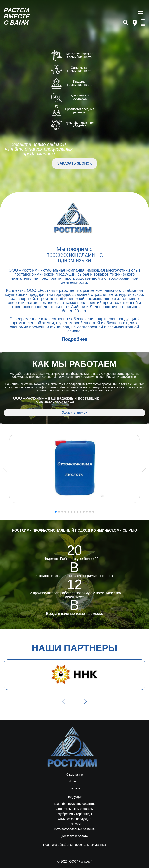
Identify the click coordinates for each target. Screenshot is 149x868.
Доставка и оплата (74, 836)
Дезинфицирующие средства (74, 804)
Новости (74, 782)
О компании (74, 775)
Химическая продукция (74, 819)
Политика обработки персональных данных (74, 845)
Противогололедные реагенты (74, 829)
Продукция (74, 797)
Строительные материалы (74, 809)
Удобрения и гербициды (75, 814)
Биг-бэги (75, 824)
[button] (144, 468)
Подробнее (74, 339)
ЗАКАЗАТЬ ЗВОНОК (74, 163)
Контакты (74, 788)
